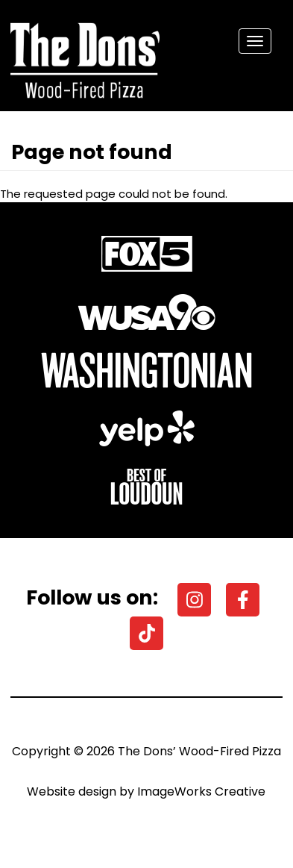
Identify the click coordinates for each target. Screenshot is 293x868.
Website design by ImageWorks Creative (146, 791)
